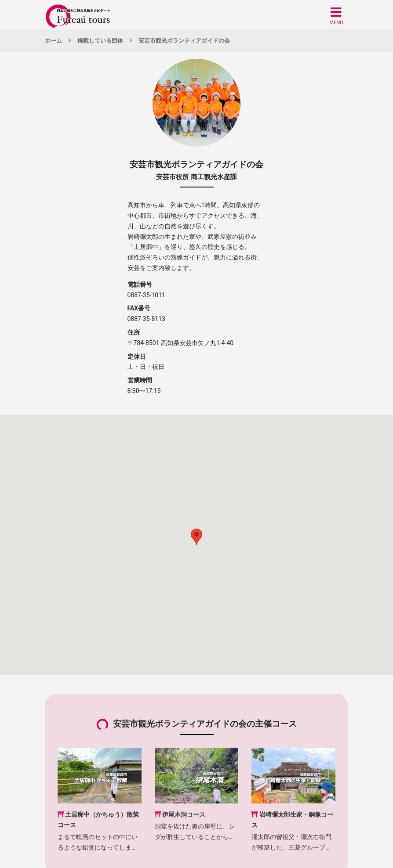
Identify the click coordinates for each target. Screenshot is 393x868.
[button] (336, 16)
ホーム (53, 41)
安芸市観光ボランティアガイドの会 (184, 41)
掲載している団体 (100, 41)
